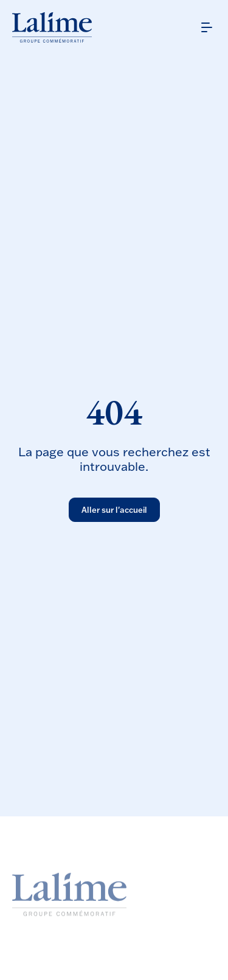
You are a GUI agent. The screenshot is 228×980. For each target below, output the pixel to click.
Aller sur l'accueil (114, 510)
